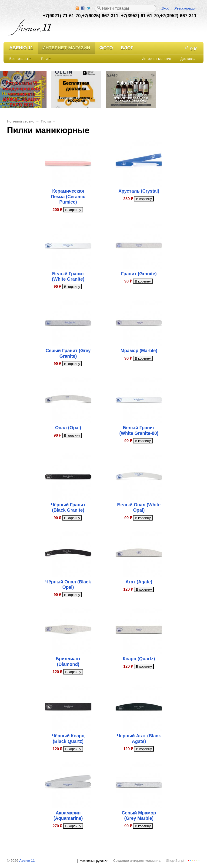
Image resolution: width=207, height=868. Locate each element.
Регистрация (185, 8)
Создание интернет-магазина (137, 860)
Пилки (46, 121)
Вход (165, 8)
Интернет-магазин (66, 48)
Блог (127, 48)
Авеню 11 (21, 48)
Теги (44, 59)
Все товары (19, 59)
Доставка (188, 59)
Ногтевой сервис (20, 121)
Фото (106, 48)
